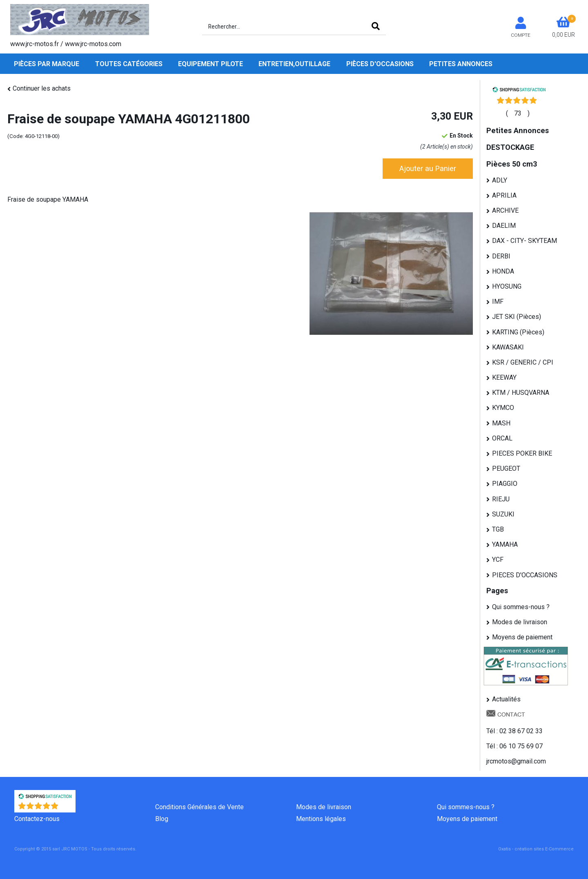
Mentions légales (321, 819)
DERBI (501, 256)
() (518, 113)
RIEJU (501, 499)
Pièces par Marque (47, 64)
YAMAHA (505, 544)
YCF (498, 560)
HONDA (503, 271)
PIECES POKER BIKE (522, 453)
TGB (498, 529)
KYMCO (503, 408)
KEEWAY (504, 377)
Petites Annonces (461, 64)
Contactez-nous (37, 819)
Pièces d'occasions (380, 64)
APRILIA (504, 195)
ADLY (500, 180)
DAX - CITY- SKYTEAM (525, 241)
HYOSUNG (507, 286)
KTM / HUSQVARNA (521, 393)
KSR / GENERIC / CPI (523, 362)
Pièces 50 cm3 (512, 164)
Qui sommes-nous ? (521, 607)
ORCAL (502, 438)
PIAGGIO (505, 484)
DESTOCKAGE (510, 147)
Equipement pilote (210, 64)
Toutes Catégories (129, 64)
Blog (162, 819)
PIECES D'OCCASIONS (525, 575)
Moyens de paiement (522, 637)
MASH (501, 423)
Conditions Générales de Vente (199, 807)
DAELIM (504, 226)
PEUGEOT (506, 468)
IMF (498, 302)
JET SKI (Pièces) (517, 317)
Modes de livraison (520, 622)
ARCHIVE (505, 210)
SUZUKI (503, 514)
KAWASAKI (508, 347)
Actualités (506, 699)
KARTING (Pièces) (518, 332)
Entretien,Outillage (294, 64)
